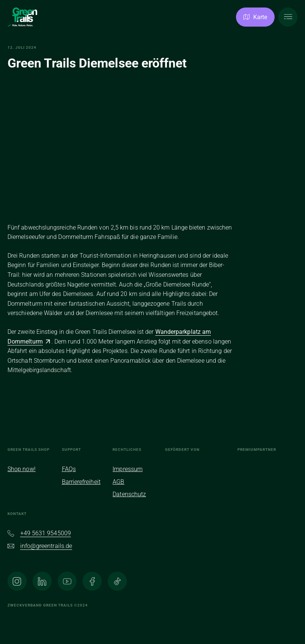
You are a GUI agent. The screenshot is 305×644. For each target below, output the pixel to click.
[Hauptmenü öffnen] (288, 17)
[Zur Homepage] (23, 17)
